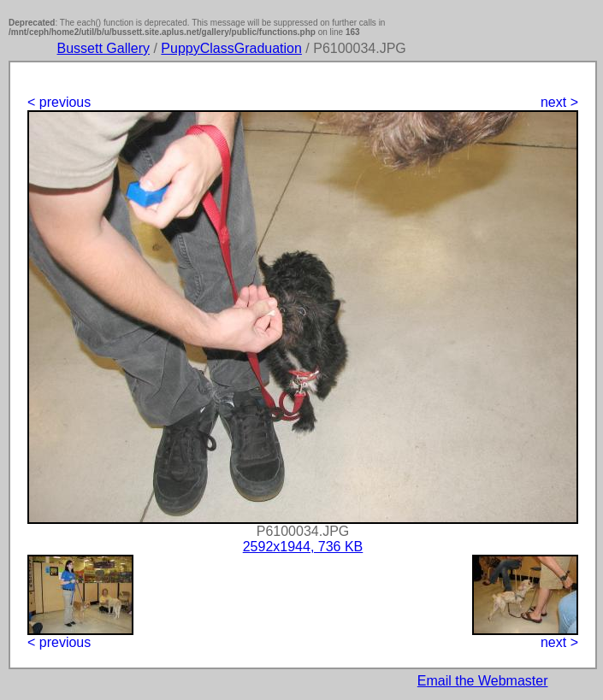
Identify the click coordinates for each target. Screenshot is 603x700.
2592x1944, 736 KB (303, 547)
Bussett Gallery (103, 48)
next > (559, 102)
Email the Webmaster (483, 681)
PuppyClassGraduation (231, 48)
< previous (59, 102)
